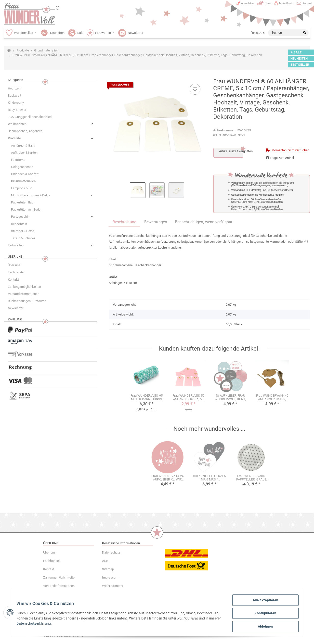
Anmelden (247, 3)
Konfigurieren (264, 614)
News (268, 3)
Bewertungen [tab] (156, 222)
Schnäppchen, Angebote (25, 131)
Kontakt (307, 3)
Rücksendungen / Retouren (27, 301)
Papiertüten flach (23, 202)
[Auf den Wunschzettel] (195, 89)
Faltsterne (18, 160)
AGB (105, 561)
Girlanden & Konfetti (25, 174)
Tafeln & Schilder (23, 238)
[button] (50, 124)
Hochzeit (14, 88)
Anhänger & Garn (23, 145)
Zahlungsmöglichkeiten (24, 287)
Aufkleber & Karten (24, 153)
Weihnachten (17, 124)
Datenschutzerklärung (48, 624)
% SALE (296, 52)
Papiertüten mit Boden (27, 209)
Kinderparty (16, 103)
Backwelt (14, 95)
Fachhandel (16, 272)
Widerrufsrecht (113, 586)
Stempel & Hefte (23, 231)
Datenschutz (111, 552)
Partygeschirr (20, 217)
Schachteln (19, 224)
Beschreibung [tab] (124, 222)
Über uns (14, 265)
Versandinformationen (24, 294)
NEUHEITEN (299, 58)
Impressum (110, 577)
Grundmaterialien (23, 181)
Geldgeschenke (22, 167)
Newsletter (16, 308)
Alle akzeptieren (264, 601)
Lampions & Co (22, 188)
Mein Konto (286, 3)
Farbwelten (16, 245)
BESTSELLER (300, 65)
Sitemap (108, 569)
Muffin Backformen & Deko (30, 195)
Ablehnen (264, 627)
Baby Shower (17, 110)
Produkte (14, 138)
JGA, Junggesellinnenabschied (30, 117)
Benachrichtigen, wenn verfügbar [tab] (204, 222)
